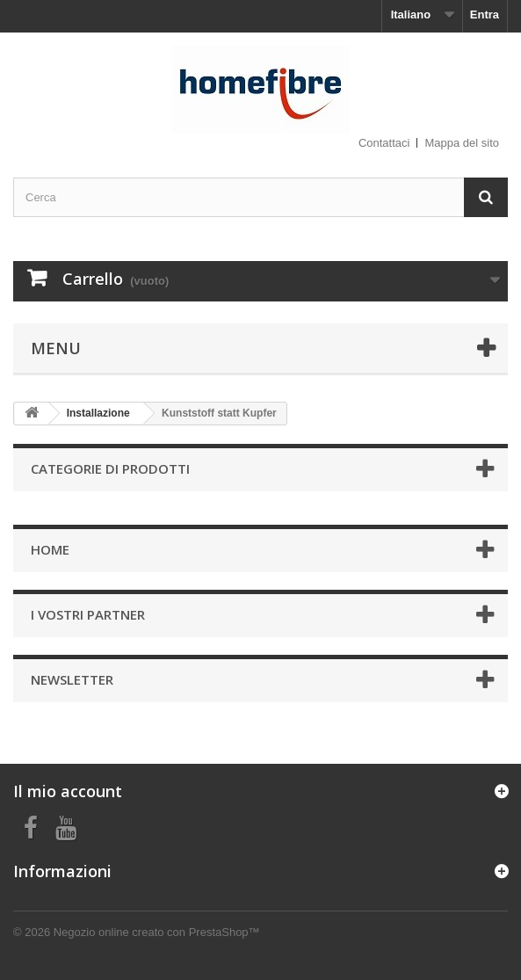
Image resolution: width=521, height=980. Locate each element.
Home (50, 549)
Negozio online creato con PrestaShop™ (157, 932)
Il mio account (68, 791)
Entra (485, 15)
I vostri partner (88, 614)
